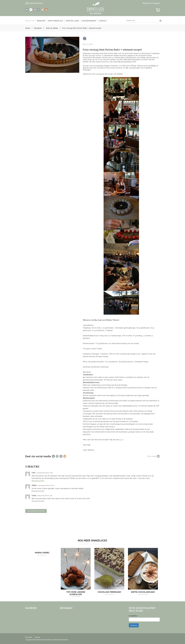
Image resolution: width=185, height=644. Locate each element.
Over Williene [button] (72, 21)
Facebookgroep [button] (89, 21)
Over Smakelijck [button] (55, 21)
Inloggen (156, 3)
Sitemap (37, 637)
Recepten (38, 28)
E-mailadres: (133, 616)
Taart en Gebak (52, 28)
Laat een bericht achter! (36, 511)
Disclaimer (29, 637)
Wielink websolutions (61, 640)
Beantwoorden (38, 481)
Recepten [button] (30, 21)
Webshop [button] (41, 21)
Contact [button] (103, 21)
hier (121, 440)
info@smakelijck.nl (35, 3)
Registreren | (147, 3)
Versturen (134, 625)
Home (28, 28)
